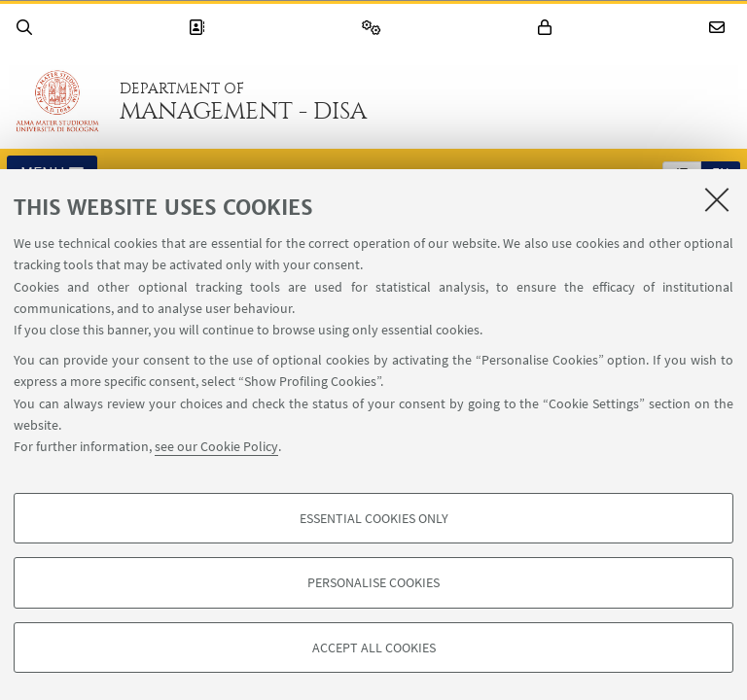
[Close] (717, 199)
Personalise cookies (373, 582)
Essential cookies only (374, 518)
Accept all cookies (374, 647)
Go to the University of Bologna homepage (57, 101)
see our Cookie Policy (216, 446)
